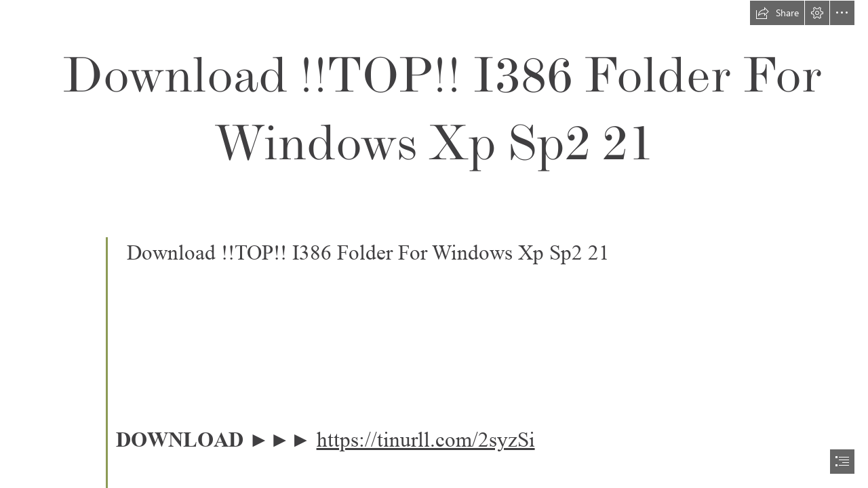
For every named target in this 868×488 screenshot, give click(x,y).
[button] (777, 13)
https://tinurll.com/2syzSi (426, 440)
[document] (434, 244)
